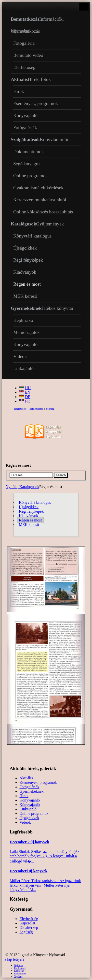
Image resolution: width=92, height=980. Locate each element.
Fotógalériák (29, 787)
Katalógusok (29, 487)
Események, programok (38, 782)
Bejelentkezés (36, 409)
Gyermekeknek (31, 791)
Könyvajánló (30, 800)
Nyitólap (13, 487)
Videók (25, 822)
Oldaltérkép (29, 928)
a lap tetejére (14, 959)
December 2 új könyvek (29, 842)
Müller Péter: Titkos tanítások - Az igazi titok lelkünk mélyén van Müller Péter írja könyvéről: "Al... (45, 885)
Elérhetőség (29, 919)
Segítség (50, 409)
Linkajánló (28, 809)
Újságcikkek (29, 818)
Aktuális (26, 778)
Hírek (24, 796)
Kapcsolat (27, 923)
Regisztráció (20, 409)
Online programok (34, 813)
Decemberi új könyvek (28, 871)
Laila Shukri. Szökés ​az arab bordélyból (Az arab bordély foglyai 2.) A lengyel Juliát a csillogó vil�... (44, 856)
